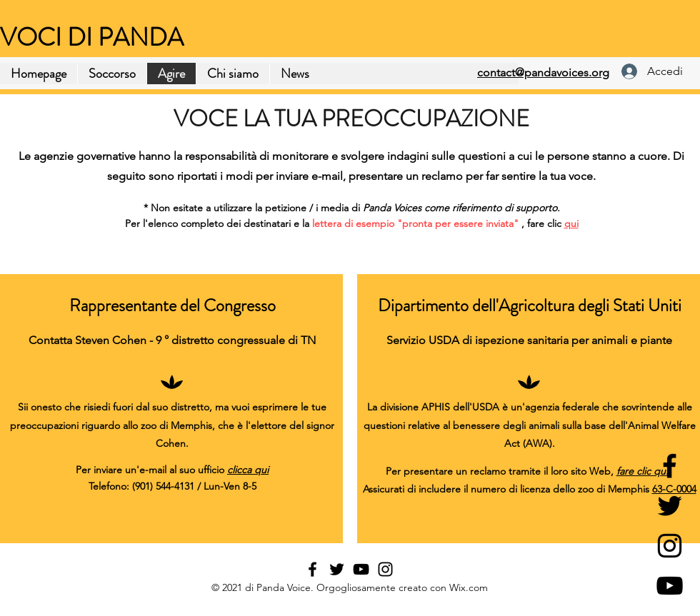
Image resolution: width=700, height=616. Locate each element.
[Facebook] (670, 466)
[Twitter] (670, 506)
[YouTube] (670, 586)
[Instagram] (670, 546)
